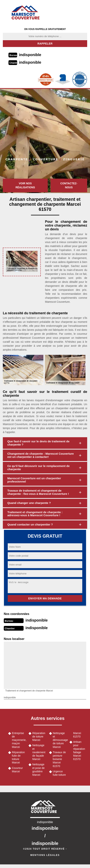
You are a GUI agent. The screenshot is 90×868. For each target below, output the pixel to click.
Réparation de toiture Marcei (39, 737)
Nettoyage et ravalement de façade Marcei (39, 752)
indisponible (30, 55)
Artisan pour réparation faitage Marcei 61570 (79, 750)
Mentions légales (45, 855)
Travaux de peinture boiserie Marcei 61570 (59, 759)
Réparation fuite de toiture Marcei (18, 757)
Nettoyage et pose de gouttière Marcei (38, 770)
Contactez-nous (69, 185)
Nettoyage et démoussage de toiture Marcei (60, 740)
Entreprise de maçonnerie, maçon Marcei (19, 740)
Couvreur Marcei (17, 770)
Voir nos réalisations (25, 185)
